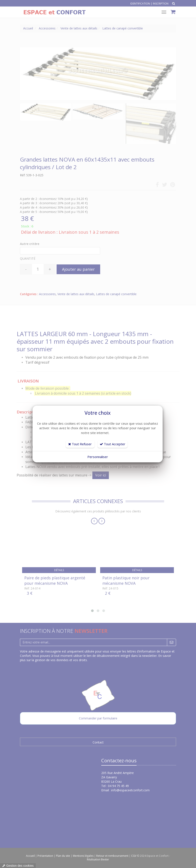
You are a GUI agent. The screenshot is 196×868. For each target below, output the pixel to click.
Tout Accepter (113, 444)
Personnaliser (98, 457)
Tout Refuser (80, 444)
